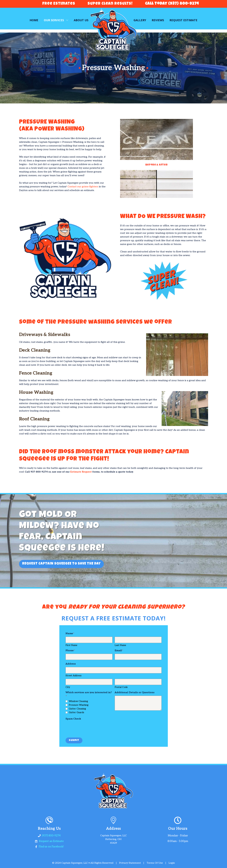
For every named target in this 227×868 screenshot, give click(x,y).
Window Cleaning (78, 701)
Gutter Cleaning (77, 709)
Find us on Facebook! (51, 847)
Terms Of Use (155, 863)
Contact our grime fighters (83, 187)
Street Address (74, 676)
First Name (71, 645)
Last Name (120, 645)
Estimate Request (81, 472)
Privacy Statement (130, 863)
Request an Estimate (51, 841)
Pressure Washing (79, 705)
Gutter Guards (76, 712)
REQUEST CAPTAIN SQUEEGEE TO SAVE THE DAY (61, 564)
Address (71, 664)
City (68, 687)
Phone (70, 651)
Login (172, 863)
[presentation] (89, 728)
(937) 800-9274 (51, 836)
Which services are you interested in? (89, 692)
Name (69, 634)
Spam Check (73, 719)
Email (118, 651)
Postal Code (121, 687)
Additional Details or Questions (135, 692)
